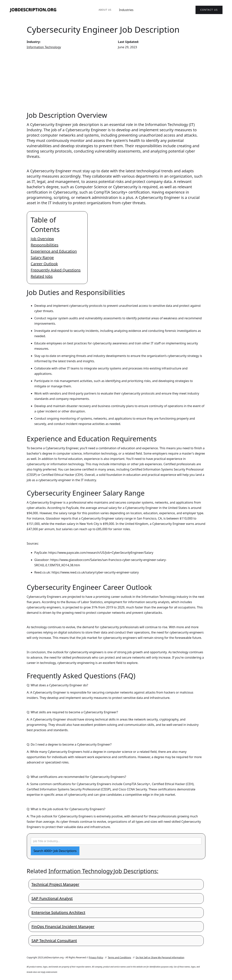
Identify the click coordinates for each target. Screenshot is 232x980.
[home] (33, 10)
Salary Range (42, 257)
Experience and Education (54, 251)
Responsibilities (45, 245)
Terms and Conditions (119, 957)
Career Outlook (44, 264)
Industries (126, 10)
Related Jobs (42, 276)
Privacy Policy (96, 957)
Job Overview (42, 239)
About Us (105, 10)
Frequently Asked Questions (56, 270)
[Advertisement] (116, 80)
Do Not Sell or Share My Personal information (160, 957)
